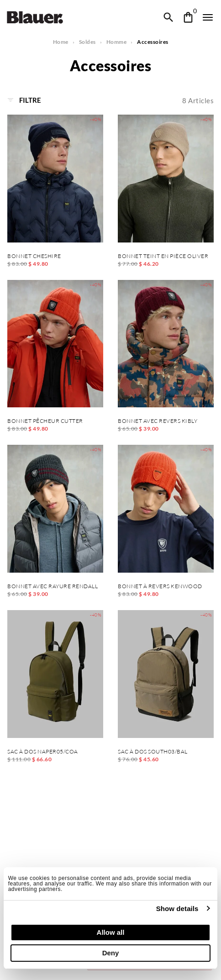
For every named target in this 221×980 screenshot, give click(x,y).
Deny (111, 953)
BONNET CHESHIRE (34, 256)
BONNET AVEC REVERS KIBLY (158, 421)
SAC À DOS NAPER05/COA (43, 752)
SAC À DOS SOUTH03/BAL (153, 752)
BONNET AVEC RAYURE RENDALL (53, 586)
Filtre (24, 100)
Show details (177, 909)
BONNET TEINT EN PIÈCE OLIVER (163, 256)
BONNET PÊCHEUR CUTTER (45, 421)
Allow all (111, 932)
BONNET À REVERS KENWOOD (160, 586)
